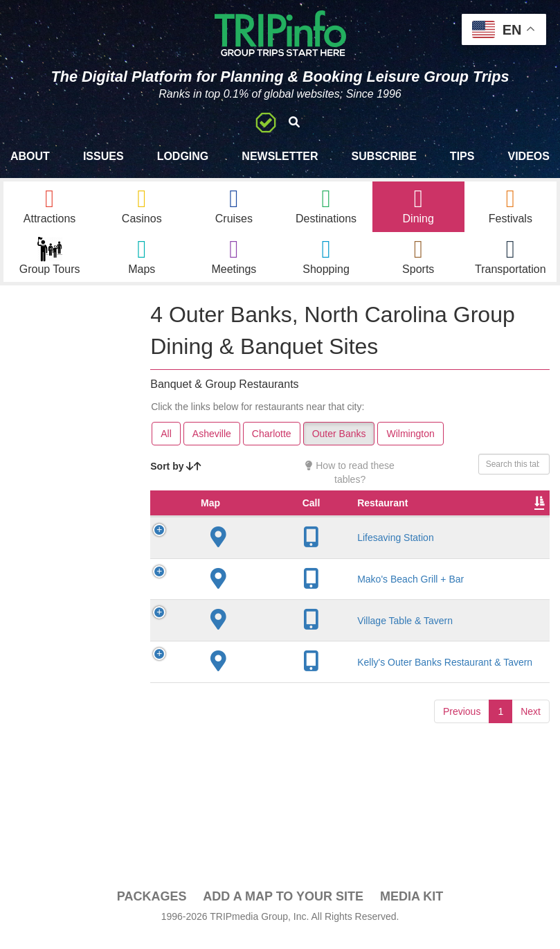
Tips (462, 156)
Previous (462, 787)
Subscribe (384, 156)
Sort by (176, 478)
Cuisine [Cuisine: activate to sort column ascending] (511, 529)
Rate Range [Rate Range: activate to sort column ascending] (451, 522)
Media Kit (412, 909)
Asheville (212, 445)
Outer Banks (339, 445)
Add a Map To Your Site (283, 909)
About (30, 156)
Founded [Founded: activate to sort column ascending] (389, 529)
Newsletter (280, 156)
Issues (103, 156)
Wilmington (410, 445)
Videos (528, 156)
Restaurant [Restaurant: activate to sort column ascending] (266, 529)
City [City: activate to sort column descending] (332, 529)
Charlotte (272, 445)
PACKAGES (152, 909)
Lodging (183, 156)
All (166, 445)
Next (531, 787)
